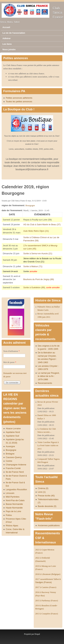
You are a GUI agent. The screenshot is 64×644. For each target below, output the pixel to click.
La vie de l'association (14, 33)
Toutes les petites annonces (19, 102)
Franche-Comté (13, 468)
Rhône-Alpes (12, 526)
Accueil (6, 27)
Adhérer (7, 38)
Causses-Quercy (14, 457)
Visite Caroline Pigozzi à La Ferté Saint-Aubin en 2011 (48, 445)
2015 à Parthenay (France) (47, 600)
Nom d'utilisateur (12, 351)
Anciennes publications (49, 525)
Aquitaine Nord (13, 432)
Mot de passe (10, 362)
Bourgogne (30, 205)
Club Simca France (58, 13)
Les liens (7, 44)
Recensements (45, 383)
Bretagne (10, 454)
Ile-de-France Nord (15, 472)
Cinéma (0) (43, 488)
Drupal (37, 634)
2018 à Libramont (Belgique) (48, 574)
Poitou (9, 515)
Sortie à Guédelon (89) (34, 287)
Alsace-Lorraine (13, 428)
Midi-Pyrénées (13, 497)
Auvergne (10, 446)
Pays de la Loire (13, 511)
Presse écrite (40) (46, 496)
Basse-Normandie (14, 504)
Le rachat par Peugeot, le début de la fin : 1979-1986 (49, 376)
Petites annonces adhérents (19, 98)
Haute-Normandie (14, 508)
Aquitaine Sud (12, 436)
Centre (9, 461)
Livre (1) (42, 492)
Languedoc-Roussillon (16, 489)
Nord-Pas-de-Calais (15, 500)
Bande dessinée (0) (47, 506)
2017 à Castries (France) (46, 587)
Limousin (10, 493)
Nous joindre (9, 49)
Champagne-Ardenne (16, 465)
